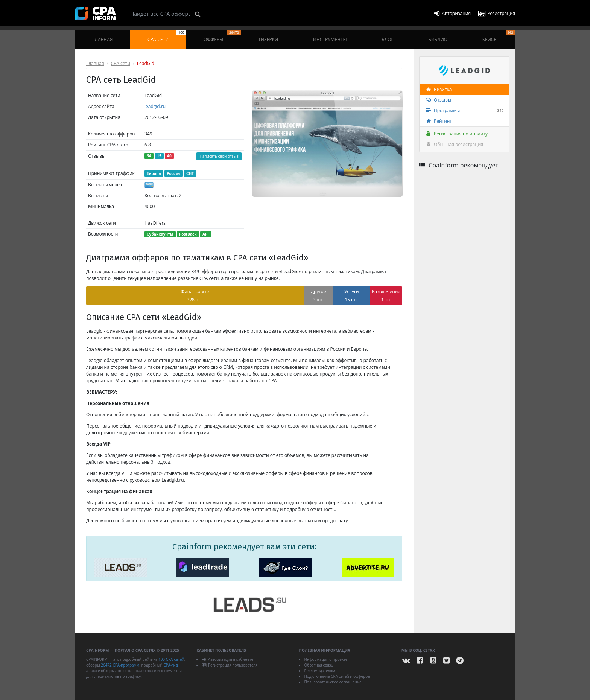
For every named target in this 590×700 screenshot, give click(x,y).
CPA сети (121, 63)
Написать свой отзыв (219, 156)
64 (149, 156)
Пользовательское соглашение (333, 682)
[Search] (161, 14)
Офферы (222, 36)
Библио (438, 39)
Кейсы (499, 36)
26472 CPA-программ (120, 665)
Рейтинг (439, 121)
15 (159, 156)
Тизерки (268, 39)
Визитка (438, 89)
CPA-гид (170, 665)
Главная (102, 39)
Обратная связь (319, 665)
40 (169, 156)
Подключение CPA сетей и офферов (337, 676)
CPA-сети (167, 36)
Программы (464, 111)
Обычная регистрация (454, 144)
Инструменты (330, 39)
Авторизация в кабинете (227, 659)
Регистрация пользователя (230, 665)
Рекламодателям (319, 671)
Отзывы (438, 100)
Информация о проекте (326, 659)
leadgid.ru (155, 106)
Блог (387, 39)
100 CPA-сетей (171, 659)
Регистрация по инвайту (456, 134)
